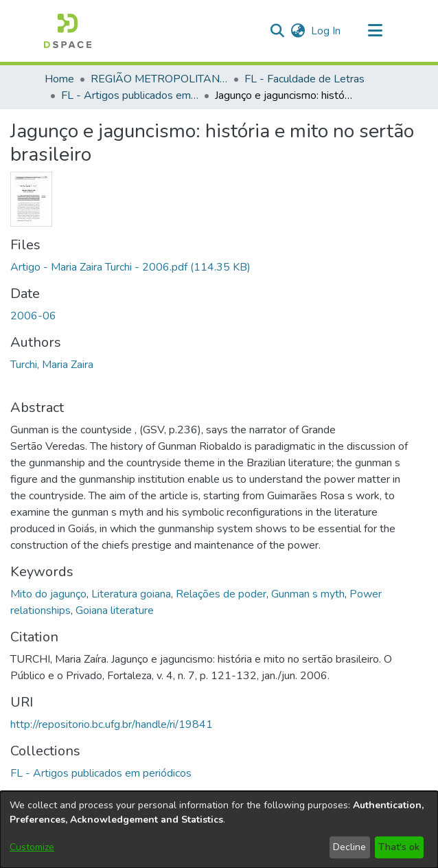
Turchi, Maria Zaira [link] (52, 365)
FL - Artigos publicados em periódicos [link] (130, 95)
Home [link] (59, 79)
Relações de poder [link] (221, 594)
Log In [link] (326, 31)
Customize (32, 847)
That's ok (399, 847)
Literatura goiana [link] (131, 594)
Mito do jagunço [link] (48, 594)
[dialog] (219, 830)
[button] (68, 31)
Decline (349, 847)
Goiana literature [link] (115, 610)
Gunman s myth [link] (308, 594)
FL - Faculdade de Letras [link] (304, 79)
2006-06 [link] (33, 316)
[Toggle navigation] (375, 31)
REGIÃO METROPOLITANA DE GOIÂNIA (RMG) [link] (159, 79)
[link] (130, 267)
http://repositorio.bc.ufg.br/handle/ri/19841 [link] (112, 724)
